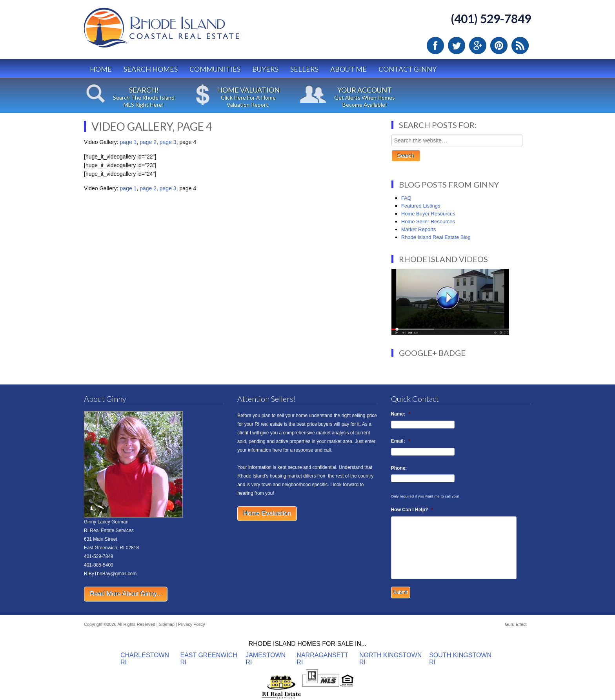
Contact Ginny (408, 69)
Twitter (457, 46)
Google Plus (478, 46)
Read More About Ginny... (126, 594)
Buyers (265, 69)
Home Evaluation (267, 513)
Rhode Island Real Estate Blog (436, 237)
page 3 (168, 142)
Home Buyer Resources (428, 214)
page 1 (128, 142)
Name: (401, 414)
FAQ (406, 198)
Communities (215, 69)
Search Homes (151, 69)
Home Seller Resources (428, 221)
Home (101, 69)
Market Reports (419, 229)
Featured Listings (421, 206)
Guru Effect (516, 624)
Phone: (399, 468)
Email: (401, 441)
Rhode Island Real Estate (178, 31)
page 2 (148, 142)
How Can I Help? (412, 510)
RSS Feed (520, 46)
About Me (348, 69)
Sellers (304, 69)
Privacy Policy (191, 624)
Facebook (435, 46)
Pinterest (499, 46)
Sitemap (167, 624)
